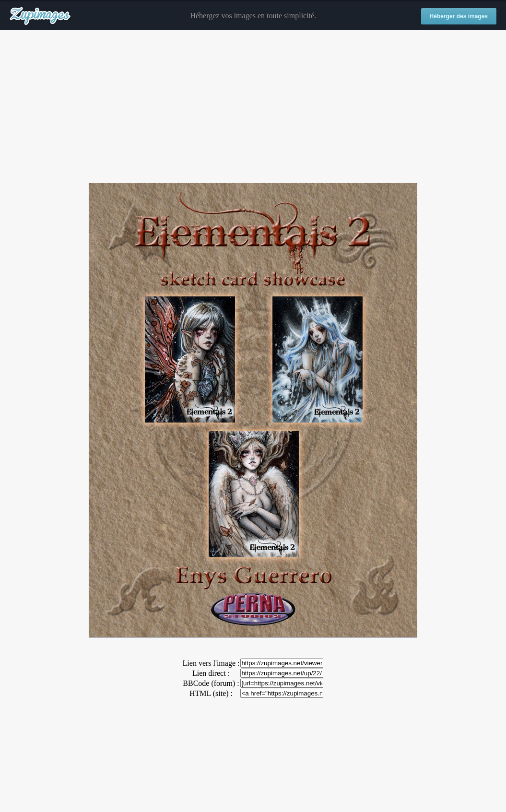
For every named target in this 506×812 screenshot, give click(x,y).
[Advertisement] (253, 107)
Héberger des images (459, 16)
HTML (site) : (211, 693)
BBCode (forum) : (211, 683)
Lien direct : (211, 673)
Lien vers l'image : (211, 663)
